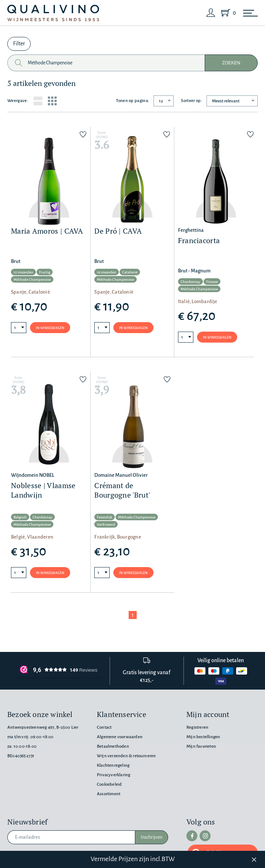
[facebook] (192, 836)
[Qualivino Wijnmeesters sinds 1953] (53, 13)
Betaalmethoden (113, 746)
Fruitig (45, 272)
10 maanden (23, 272)
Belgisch (20, 517)
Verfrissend (106, 524)
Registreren (197, 727)
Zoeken (231, 63)
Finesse (212, 282)
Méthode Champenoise (32, 280)
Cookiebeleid (109, 784)
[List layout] (38, 101)
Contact (104, 727)
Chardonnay (190, 282)
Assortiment (109, 794)
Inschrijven (152, 837)
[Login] (211, 13)
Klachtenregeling (113, 765)
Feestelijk (105, 517)
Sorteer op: (192, 101)
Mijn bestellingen (203, 737)
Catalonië (130, 272)
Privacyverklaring (113, 775)
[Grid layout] (52, 101)
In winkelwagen (50, 328)
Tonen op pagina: (132, 101)
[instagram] (205, 836)
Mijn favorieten (201, 746)
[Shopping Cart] (227, 13)
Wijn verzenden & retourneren (126, 756)
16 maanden (107, 272)
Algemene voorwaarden (120, 737)
